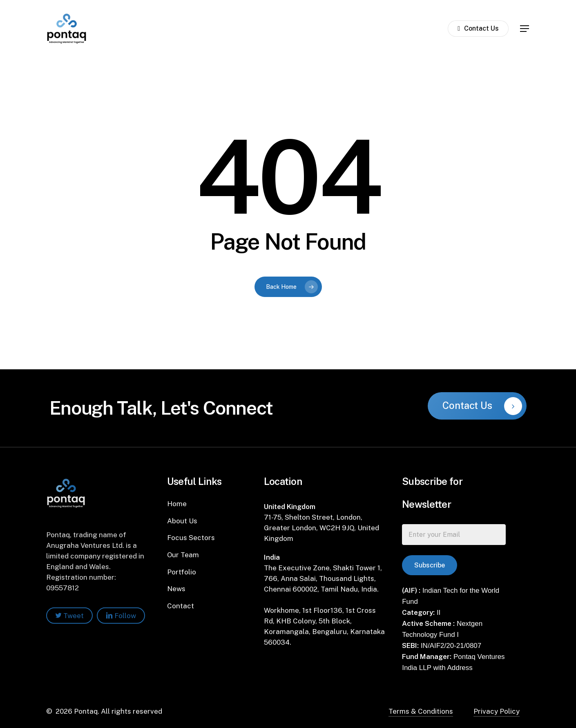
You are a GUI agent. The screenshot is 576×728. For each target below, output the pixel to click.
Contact (181, 606)
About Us (182, 521)
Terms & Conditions (421, 711)
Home (177, 504)
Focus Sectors (191, 538)
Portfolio (182, 572)
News (176, 589)
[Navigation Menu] (525, 29)
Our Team (183, 555)
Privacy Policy (497, 711)
